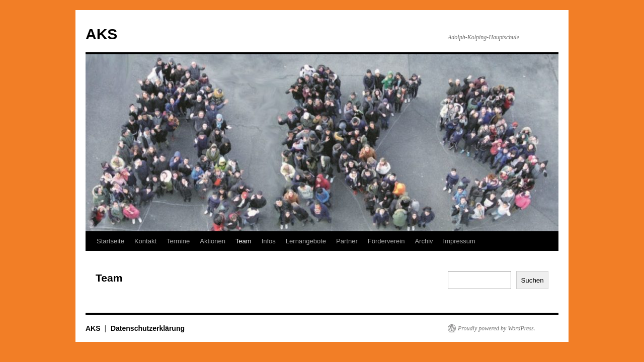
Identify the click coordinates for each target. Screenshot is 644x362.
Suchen (532, 280)
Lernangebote (306, 241)
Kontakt (145, 241)
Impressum (459, 241)
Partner (347, 241)
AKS (101, 34)
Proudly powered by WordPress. (497, 328)
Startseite (110, 241)
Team (244, 241)
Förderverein (386, 241)
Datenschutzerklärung (148, 328)
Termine (178, 241)
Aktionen (213, 241)
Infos (269, 241)
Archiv (424, 241)
